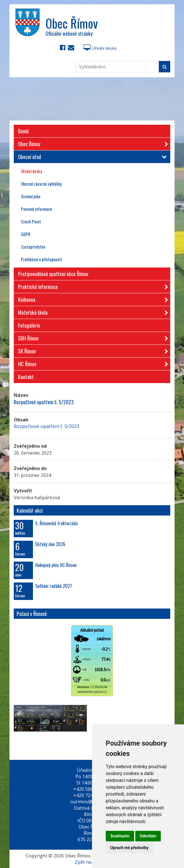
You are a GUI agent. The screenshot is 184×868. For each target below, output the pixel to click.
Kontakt (26, 377)
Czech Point (31, 221)
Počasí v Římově (32, 614)
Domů (23, 131)
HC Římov (91, 363)
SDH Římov (91, 337)
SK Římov (91, 350)
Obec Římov (91, 143)
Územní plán (31, 196)
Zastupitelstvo (33, 247)
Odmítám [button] (148, 836)
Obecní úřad (91, 157)
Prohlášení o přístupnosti (42, 259)
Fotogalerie (29, 325)
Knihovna (91, 299)
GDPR (26, 234)
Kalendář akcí (30, 510)
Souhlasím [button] (120, 836)
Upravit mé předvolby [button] (129, 848)
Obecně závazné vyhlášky (41, 184)
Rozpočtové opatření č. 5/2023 (46, 426)
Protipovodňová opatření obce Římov (53, 274)
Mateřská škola (91, 311)
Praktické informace (91, 286)
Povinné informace (37, 209)
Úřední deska (100, 48)
